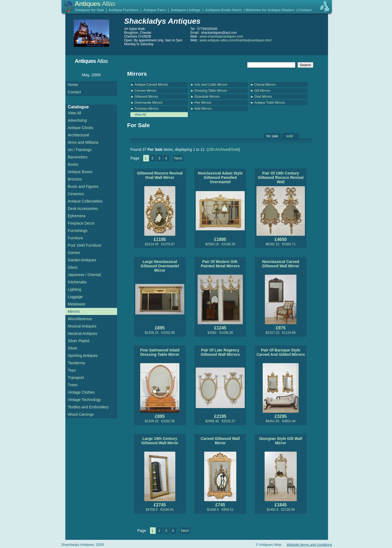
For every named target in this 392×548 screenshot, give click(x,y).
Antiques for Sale (89, 10)
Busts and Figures (83, 186)
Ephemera (77, 216)
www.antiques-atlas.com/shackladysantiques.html (236, 40)
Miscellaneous (80, 319)
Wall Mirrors (203, 109)
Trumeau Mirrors (146, 109)
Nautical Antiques (82, 333)
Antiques (95, 4)
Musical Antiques (82, 326)
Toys (72, 370)
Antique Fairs (154, 10)
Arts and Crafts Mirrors (211, 85)
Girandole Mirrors (207, 97)
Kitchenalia (77, 282)
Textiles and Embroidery (88, 407)
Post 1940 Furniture (85, 245)
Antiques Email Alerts (223, 10)
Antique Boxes (80, 172)
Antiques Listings (186, 10)
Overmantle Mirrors (148, 103)
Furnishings (78, 231)
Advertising (77, 120)
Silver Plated (79, 341)
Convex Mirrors (146, 91)
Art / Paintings (80, 150)
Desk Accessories (83, 209)
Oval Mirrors (263, 97)
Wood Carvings (81, 414)
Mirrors (74, 311)
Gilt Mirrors (262, 91)
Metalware (77, 304)
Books (73, 164)
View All (140, 115)
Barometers (78, 157)
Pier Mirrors (203, 103)
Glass (73, 267)
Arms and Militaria (83, 142)
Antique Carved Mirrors (151, 85)
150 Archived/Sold (223, 149)
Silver (73, 348)
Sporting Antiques (83, 356)
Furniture (75, 238)
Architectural (78, 135)
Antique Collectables (85, 201)
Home (73, 85)
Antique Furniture (124, 10)
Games (74, 253)
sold (290, 136)
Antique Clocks (80, 128)
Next (178, 158)
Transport (76, 378)
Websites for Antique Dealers (270, 10)
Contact (305, 10)
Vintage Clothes (81, 392)
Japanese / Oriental (84, 275)
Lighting (74, 289)
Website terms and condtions (309, 545)
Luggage (75, 297)
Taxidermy (76, 363)
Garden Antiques (82, 260)
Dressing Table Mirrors (211, 91)
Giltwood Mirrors (146, 97)
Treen (73, 385)
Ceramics (76, 194)
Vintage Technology (84, 400)
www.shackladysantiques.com (221, 36)
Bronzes (75, 179)
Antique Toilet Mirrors (270, 103)
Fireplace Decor (81, 223)
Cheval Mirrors (265, 85)
